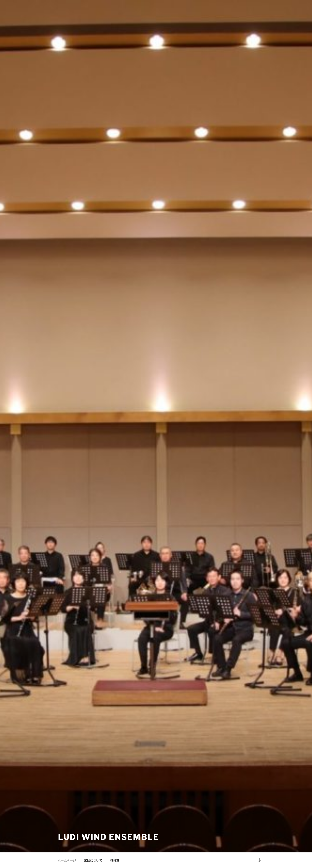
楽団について (93, 860)
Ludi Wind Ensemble (109, 837)
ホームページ (67, 860)
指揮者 (115, 860)
